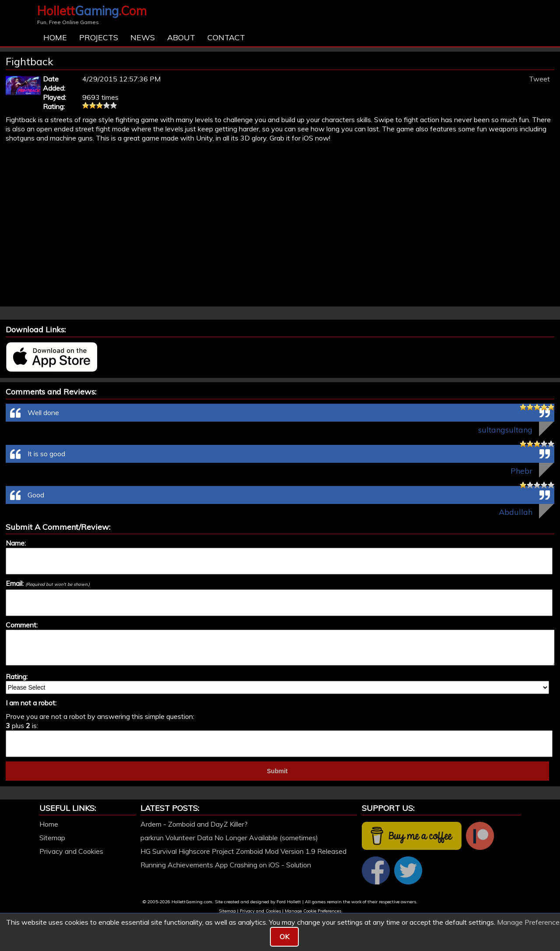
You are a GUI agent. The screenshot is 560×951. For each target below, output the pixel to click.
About (181, 37)
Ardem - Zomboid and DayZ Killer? (194, 824)
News (143, 37)
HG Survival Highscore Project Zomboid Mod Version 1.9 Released (243, 851)
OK (284, 937)
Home (55, 37)
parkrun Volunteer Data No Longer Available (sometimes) (229, 838)
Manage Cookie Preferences (313, 911)
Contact (226, 37)
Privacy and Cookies (71, 851)
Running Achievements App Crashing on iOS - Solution (226, 865)
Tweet (539, 79)
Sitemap (52, 838)
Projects (99, 37)
